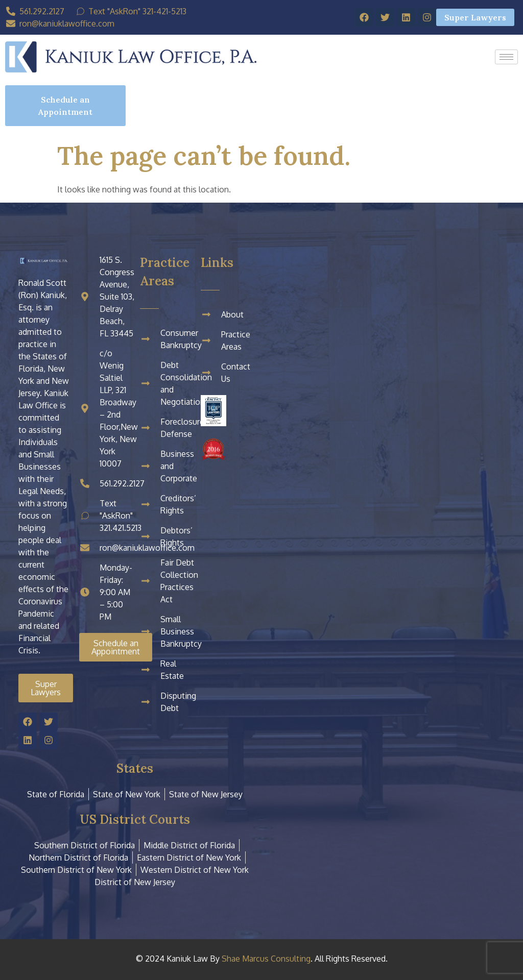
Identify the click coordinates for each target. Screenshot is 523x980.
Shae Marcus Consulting (266, 959)
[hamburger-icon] (506, 57)
